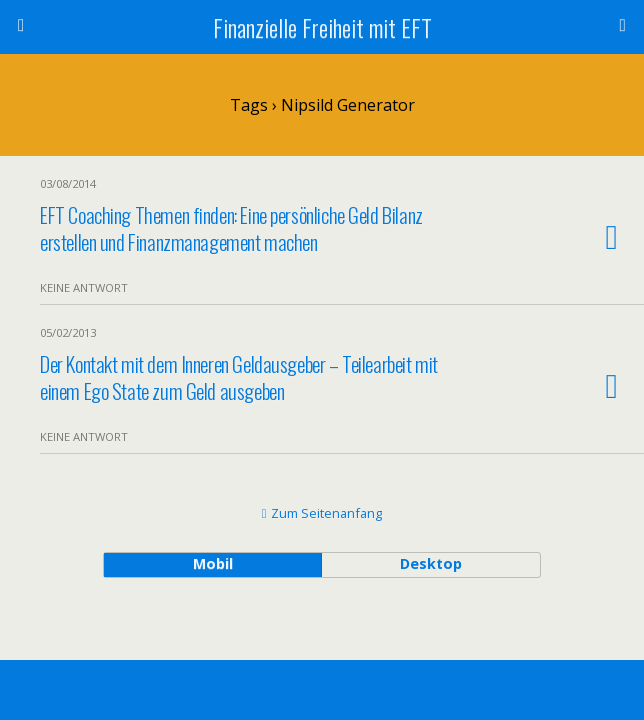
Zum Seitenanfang (326, 513)
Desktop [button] (431, 563)
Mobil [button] (213, 563)
